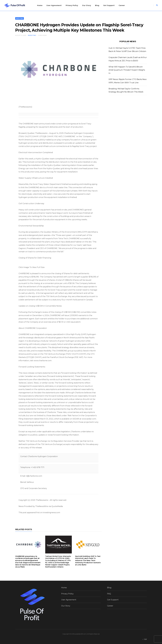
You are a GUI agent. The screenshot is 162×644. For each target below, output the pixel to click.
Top (145, 639)
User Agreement (54, 5)
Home (40, 5)
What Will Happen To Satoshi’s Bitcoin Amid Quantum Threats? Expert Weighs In (127, 70)
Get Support (109, 5)
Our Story (87, 5)
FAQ (109, 594)
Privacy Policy (72, 5)
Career (122, 5)
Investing (20, 18)
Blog (97, 5)
